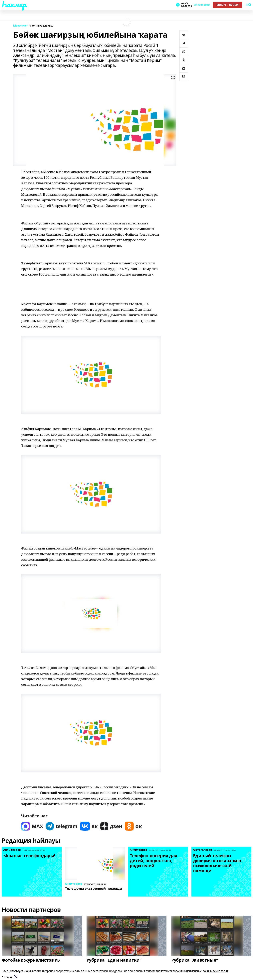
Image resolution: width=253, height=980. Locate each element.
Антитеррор (202, 5)
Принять (7, 978)
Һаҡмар (14, 4)
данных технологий (215, 971)
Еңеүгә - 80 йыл (228, 5)
